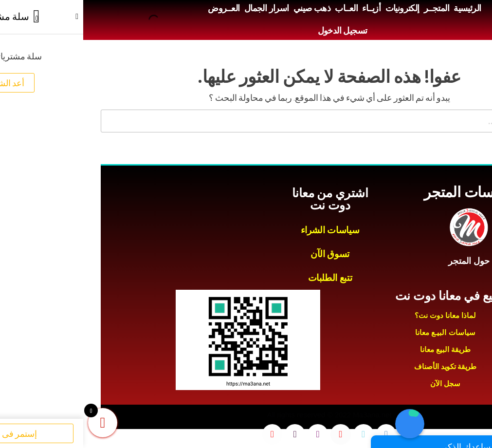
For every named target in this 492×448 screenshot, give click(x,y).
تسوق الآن (247, 254)
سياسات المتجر (386, 192)
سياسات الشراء (247, 230)
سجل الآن (362, 383)
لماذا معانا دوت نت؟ (362, 315)
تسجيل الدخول (259, 31)
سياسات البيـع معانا (362, 332)
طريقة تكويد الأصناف (362, 366)
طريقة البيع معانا (362, 349)
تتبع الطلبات (247, 278)
